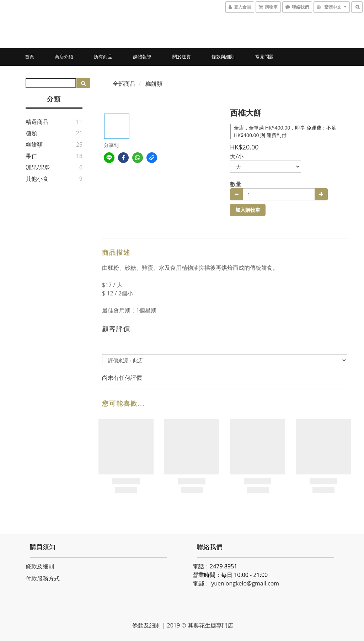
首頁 (30, 57)
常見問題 (264, 57)
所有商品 (103, 57)
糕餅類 (34, 145)
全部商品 (124, 84)
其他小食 (37, 179)
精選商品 (37, 122)
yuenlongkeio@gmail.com (245, 583)
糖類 (31, 133)
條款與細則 (223, 57)
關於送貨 (182, 57)
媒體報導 (142, 57)
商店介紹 (64, 57)
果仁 (31, 156)
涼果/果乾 (38, 167)
